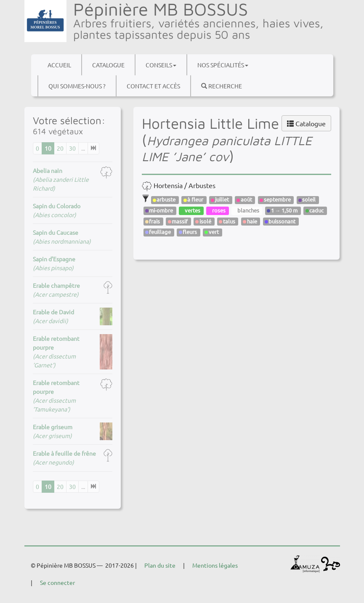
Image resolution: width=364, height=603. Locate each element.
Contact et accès (153, 86)
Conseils (161, 65)
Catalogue (108, 65)
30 (72, 148)
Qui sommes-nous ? (77, 86)
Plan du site (160, 565)
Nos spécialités (223, 65)
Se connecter (57, 582)
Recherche (222, 86)
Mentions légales (215, 565)
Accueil (59, 65)
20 (60, 148)
